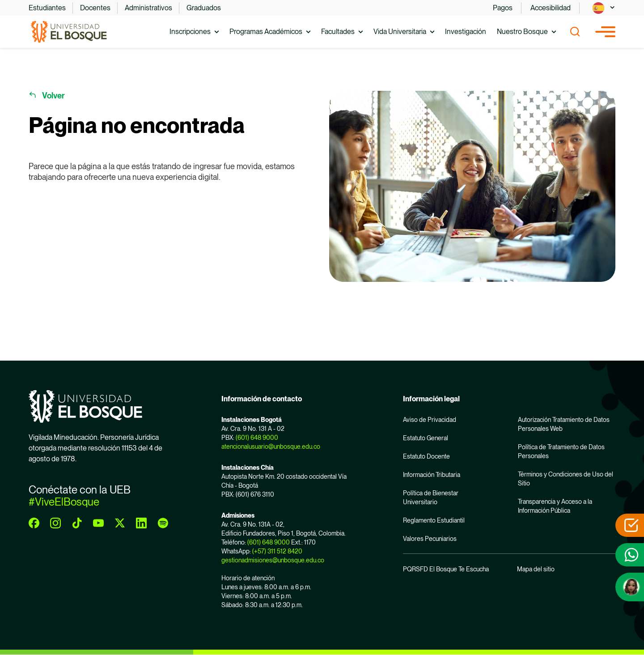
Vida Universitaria (400, 32)
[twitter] (120, 523)
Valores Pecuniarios (430, 539)
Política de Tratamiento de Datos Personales (561, 451)
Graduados (204, 8)
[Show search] (575, 32)
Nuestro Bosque (522, 32)
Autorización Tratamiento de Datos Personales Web (564, 424)
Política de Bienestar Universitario (431, 498)
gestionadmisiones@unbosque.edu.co (273, 560)
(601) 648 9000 (257, 438)
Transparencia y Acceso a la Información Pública (555, 506)
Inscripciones (190, 32)
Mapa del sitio (536, 569)
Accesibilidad (551, 8)
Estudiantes (47, 8)
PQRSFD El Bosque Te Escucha (446, 569)
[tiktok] (77, 523)
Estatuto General (426, 438)
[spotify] (163, 523)
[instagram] (55, 523)
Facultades (338, 32)
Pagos (503, 8)
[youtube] (98, 523)
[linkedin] (141, 523)
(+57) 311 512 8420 (277, 551)
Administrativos (148, 8)
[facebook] (34, 523)
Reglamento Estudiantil (434, 520)
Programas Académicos (266, 32)
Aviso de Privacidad (430, 420)
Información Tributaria (432, 475)
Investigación (466, 32)
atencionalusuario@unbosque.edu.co (271, 447)
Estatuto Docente (426, 456)
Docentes (95, 8)
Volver (53, 96)
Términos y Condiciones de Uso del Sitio (566, 479)
